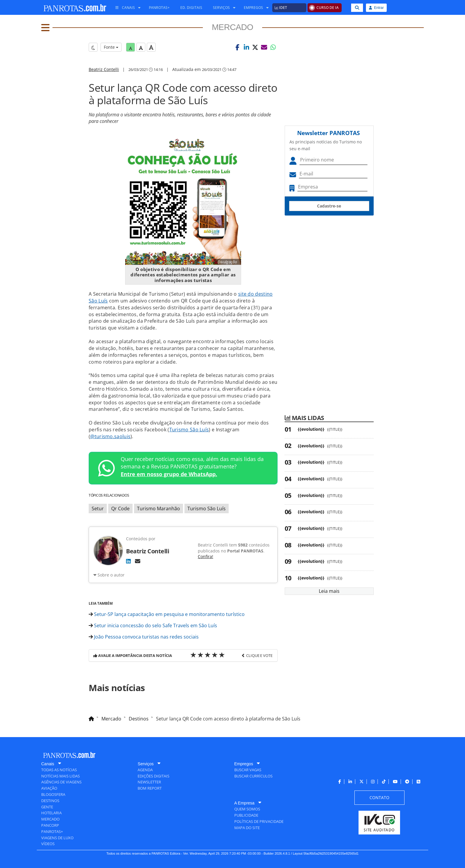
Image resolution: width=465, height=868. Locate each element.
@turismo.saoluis (110, 436)
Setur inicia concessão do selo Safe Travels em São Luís (153, 625)
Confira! (206, 556)
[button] (238, 47)
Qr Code (120, 509)
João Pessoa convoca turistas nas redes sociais (144, 637)
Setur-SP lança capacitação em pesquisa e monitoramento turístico (167, 614)
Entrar (376, 8)
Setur (98, 509)
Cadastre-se (329, 206)
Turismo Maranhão (159, 509)
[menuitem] (126, 8)
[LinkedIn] (128, 561)
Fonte (111, 47)
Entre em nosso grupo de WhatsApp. (169, 474)
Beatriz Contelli (104, 69)
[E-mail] (138, 561)
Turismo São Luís (189, 430)
